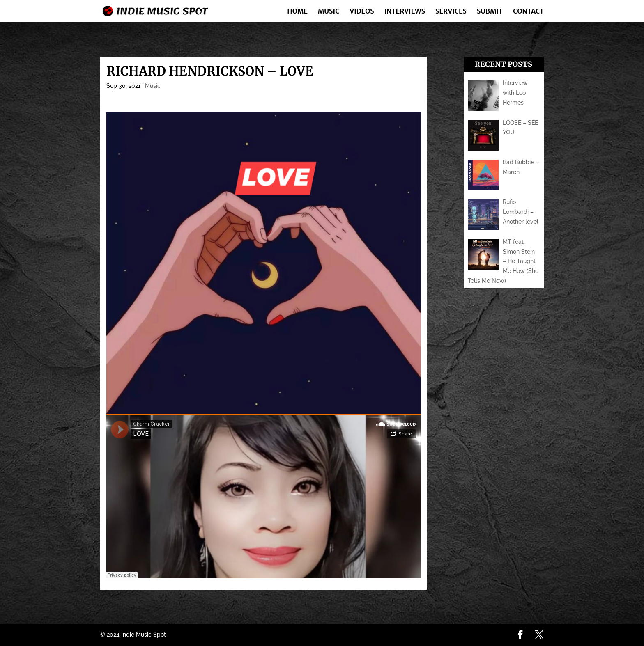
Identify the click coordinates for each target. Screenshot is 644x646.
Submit (490, 12)
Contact (528, 12)
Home (297, 12)
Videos (362, 12)
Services (451, 12)
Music (329, 12)
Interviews (405, 12)
